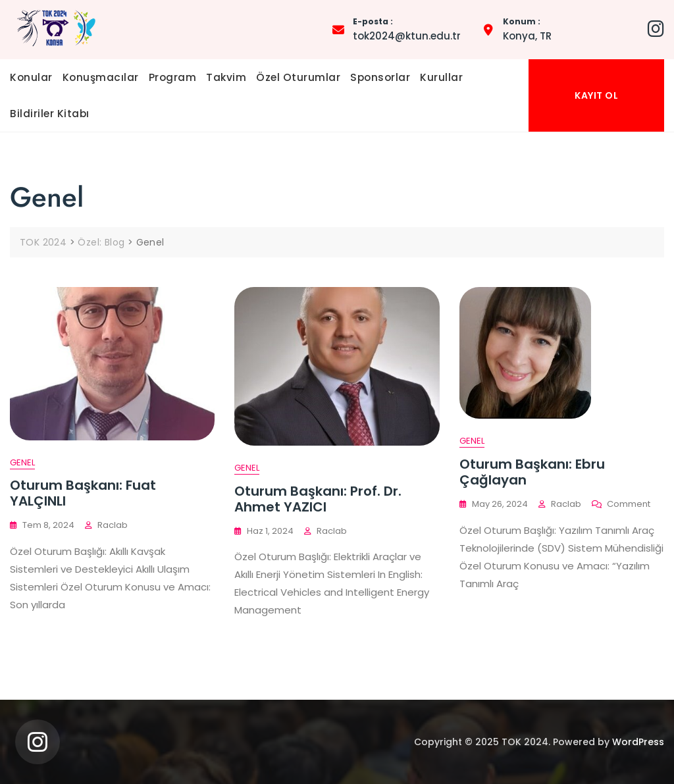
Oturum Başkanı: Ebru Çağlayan (532, 472)
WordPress (638, 742)
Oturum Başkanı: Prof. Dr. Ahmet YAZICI (318, 499)
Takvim (226, 77)
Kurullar (441, 77)
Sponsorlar (380, 77)
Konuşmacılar (101, 77)
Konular (31, 77)
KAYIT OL (596, 95)
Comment (629, 505)
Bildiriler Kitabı (50, 114)
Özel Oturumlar (298, 77)
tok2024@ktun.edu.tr (407, 29)
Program (173, 77)
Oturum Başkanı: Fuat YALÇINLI (83, 493)
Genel (22, 462)
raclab (113, 525)
